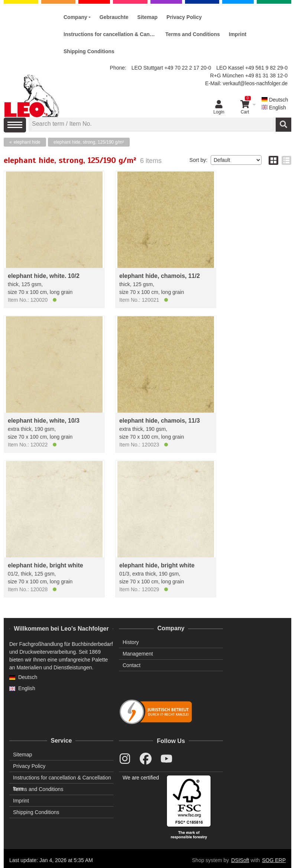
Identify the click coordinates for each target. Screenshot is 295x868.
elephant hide (27, 142)
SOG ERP (274, 860)
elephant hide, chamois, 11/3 (160, 421)
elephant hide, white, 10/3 (44, 421)
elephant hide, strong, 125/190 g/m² (89, 142)
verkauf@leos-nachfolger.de (255, 83)
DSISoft (240, 860)
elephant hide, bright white (46, 565)
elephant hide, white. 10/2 (44, 276)
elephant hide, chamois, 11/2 (160, 276)
